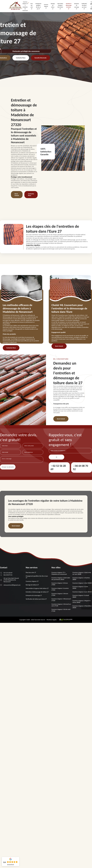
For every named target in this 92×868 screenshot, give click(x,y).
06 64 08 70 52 (80, 467)
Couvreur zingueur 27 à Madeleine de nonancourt (59, 573)
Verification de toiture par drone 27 (36, 599)
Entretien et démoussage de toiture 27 (37, 592)
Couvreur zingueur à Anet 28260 (82, 583)
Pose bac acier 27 (31, 572)
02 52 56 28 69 (58, 467)
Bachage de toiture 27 (32, 585)
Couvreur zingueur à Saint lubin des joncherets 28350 (61, 579)
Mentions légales (52, 620)
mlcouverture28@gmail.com (10, 585)
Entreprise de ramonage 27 (34, 595)
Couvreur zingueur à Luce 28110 (82, 592)
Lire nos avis (10, 864)
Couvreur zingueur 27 (46, 6)
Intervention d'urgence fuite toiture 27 (37, 588)
